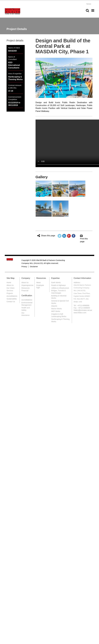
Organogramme (27, 285)
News (89, 4)
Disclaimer (34, 267)
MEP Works (56, 311)
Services (10, 291)
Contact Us (11, 302)
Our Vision (11, 288)
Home (9, 283)
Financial (25, 291)
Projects (10, 293)
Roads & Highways (59, 285)
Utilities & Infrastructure (60, 288)
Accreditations (12, 296)
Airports (54, 306)
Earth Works (56, 283)
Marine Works (57, 309)
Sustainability (12, 299)
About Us (10, 285)
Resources (26, 288)
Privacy (24, 267)
